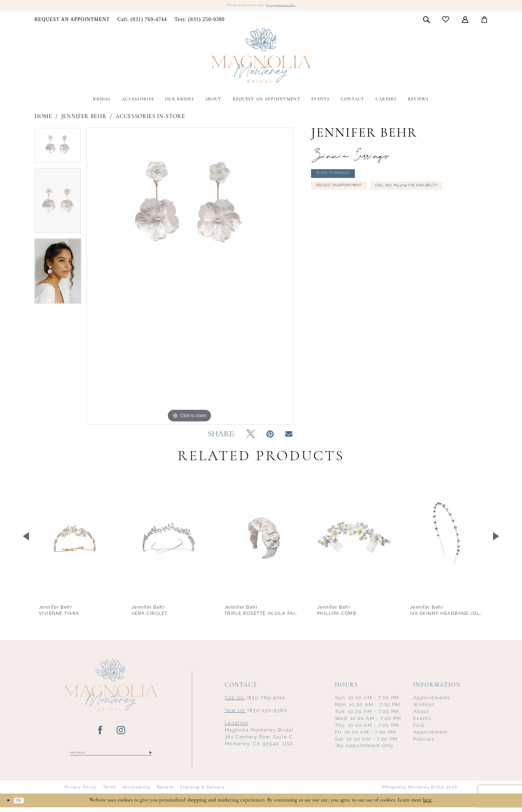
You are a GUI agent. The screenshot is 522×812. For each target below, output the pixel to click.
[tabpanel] (58, 149)
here (427, 805)
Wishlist (424, 706)
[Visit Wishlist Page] (446, 21)
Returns (166, 792)
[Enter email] (111, 756)
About (421, 713)
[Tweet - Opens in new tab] (251, 436)
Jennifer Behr (84, 118)
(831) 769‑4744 (255, 699)
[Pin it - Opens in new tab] (270, 436)
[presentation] (76, 538)
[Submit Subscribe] (150, 756)
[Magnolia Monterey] (261, 57)
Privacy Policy (81, 792)
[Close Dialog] (11, 805)
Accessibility (137, 792)
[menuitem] (72, 21)
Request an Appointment (353, 199)
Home (43, 118)
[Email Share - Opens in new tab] (289, 436)
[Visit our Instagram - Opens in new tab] (121, 732)
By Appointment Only (292, 6)
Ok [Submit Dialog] (27, 805)
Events (422, 720)
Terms (110, 792)
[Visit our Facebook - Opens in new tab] (101, 732)
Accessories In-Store (150, 118)
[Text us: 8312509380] (200, 21)
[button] (465, 21)
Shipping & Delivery (202, 792)
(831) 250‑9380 (256, 712)
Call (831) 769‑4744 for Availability (365, 217)
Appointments (432, 699)
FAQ (419, 727)
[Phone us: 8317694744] (142, 21)
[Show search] (426, 21)
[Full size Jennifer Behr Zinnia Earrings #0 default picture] (190, 278)
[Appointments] (72, 21)
